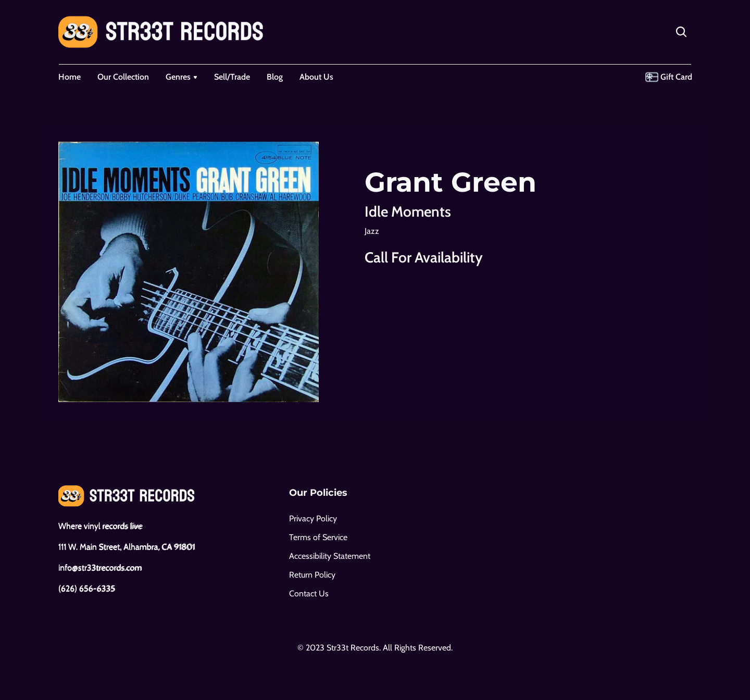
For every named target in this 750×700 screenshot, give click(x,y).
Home (70, 77)
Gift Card (676, 77)
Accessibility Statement (330, 556)
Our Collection (123, 77)
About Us (316, 77)
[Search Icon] (681, 32)
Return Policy (312, 575)
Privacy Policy (313, 518)
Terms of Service (318, 537)
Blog (275, 77)
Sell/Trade (232, 77)
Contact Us (309, 593)
